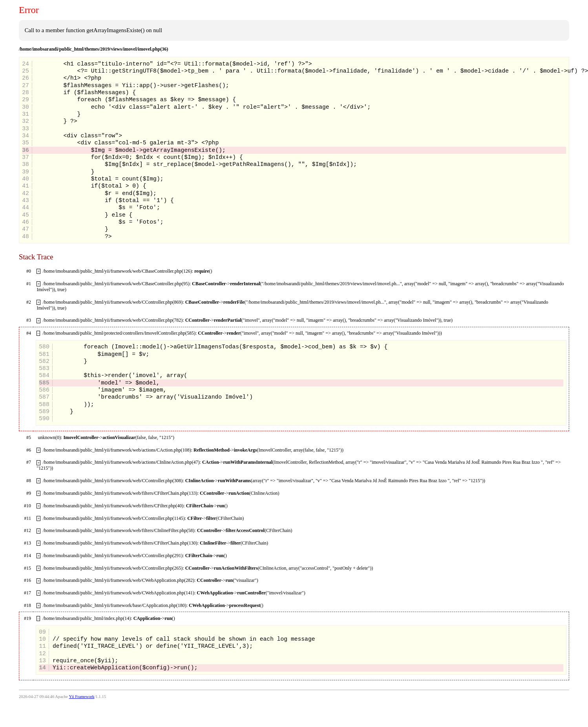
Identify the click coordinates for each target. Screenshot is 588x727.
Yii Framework (82, 697)
